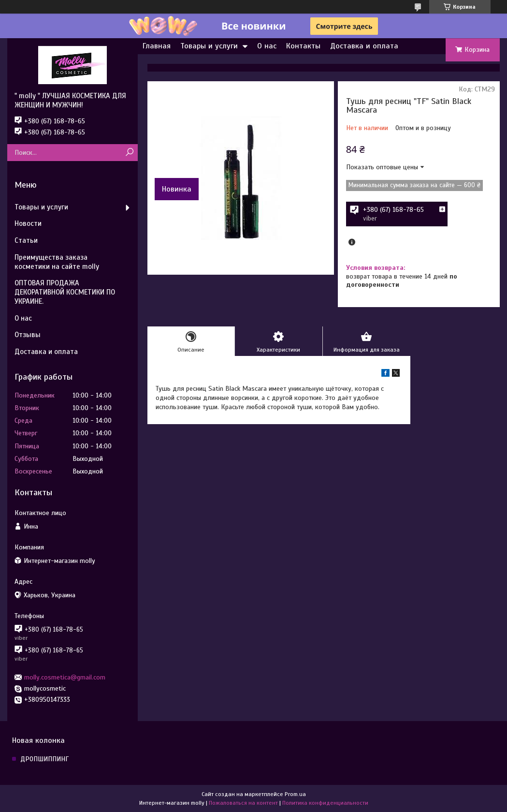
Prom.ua (295, 794)
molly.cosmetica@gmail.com (65, 677)
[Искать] (129, 153)
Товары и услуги (209, 46)
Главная (157, 46)
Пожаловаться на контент (243, 803)
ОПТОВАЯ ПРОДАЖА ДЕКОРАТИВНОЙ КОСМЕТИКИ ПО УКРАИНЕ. (65, 292)
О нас (267, 46)
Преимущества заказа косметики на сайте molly (57, 262)
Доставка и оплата (364, 46)
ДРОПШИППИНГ (44, 759)
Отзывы (28, 335)
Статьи (26, 240)
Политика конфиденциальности (325, 803)
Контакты (303, 46)
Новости (28, 223)
